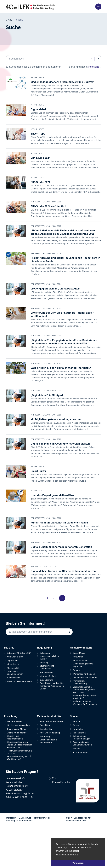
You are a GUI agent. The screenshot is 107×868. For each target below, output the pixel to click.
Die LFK (9, 664)
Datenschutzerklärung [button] (67, 855)
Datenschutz (25, 834)
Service (74, 732)
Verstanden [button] (78, 863)
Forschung (11, 732)
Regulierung (45, 664)
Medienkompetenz (81, 664)
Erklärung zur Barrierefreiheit (19, 836)
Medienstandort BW (49, 732)
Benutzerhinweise (42, 834)
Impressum (11, 834)
